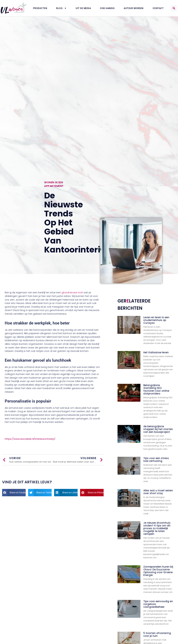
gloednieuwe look (72, 292)
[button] (174, 8)
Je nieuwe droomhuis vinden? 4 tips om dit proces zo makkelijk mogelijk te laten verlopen (157, 528)
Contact (158, 8)
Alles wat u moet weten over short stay (158, 492)
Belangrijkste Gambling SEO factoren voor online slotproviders (156, 389)
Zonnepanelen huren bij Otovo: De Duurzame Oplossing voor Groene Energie (158, 571)
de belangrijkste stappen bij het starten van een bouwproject (158, 429)
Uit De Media (83, 8)
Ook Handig (107, 8)
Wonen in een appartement (54, 184)
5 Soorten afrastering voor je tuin (157, 634)
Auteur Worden (134, 8)
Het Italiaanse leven (156, 352)
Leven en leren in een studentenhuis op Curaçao (156, 320)
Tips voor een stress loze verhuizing (156, 460)
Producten (40, 8)
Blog (61, 8)
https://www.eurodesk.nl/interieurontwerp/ (30, 439)
